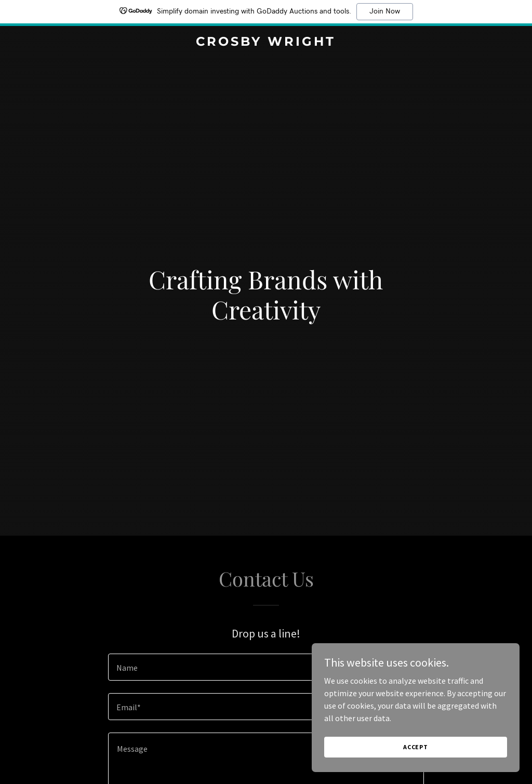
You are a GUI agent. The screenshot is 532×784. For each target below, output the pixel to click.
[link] (266, 43)
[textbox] (266, 667)
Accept (416, 768)
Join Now (385, 11)
